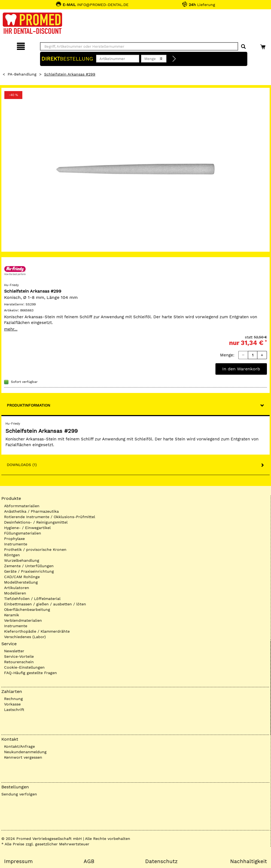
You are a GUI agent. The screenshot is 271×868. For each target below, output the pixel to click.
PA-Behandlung (22, 74)
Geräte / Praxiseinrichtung (29, 571)
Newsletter (14, 651)
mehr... (11, 329)
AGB (89, 861)
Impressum (18, 861)
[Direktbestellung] (174, 59)
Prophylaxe (14, 539)
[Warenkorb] (264, 45)
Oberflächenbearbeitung (27, 609)
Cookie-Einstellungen (24, 667)
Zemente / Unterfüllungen (29, 566)
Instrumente (16, 544)
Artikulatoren (17, 588)
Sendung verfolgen (19, 794)
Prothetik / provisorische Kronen (35, 549)
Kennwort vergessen (23, 757)
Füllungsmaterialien (23, 533)
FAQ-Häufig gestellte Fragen (31, 673)
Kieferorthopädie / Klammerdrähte (37, 631)
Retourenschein (19, 662)
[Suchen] (243, 47)
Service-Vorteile (19, 656)
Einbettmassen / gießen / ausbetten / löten (45, 604)
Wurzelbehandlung (22, 560)
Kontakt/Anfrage (19, 746)
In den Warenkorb (241, 369)
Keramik (12, 615)
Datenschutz (161, 861)
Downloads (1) (22, 465)
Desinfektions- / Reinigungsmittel (36, 522)
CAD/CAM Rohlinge (22, 577)
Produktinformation (28, 405)
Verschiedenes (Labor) (25, 637)
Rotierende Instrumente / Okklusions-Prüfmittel (50, 517)
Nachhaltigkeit (249, 861)
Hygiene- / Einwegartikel (27, 528)
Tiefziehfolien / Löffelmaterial (32, 599)
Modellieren (15, 593)
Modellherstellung (21, 582)
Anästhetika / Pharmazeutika (31, 511)
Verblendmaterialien (23, 620)
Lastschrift (14, 710)
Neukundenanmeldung (25, 752)
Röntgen (12, 555)
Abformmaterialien (22, 506)
